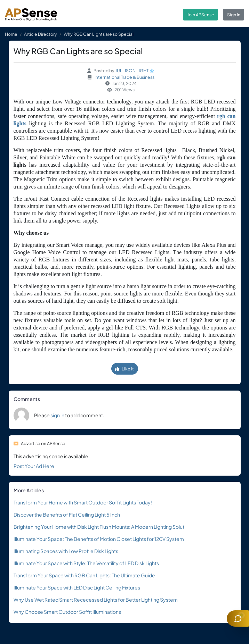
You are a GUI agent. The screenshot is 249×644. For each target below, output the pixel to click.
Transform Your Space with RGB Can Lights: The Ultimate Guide (84, 575)
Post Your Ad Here (34, 466)
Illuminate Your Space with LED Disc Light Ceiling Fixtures (77, 587)
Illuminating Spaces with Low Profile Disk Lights (66, 551)
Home (11, 34)
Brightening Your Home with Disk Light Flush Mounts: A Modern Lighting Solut (99, 527)
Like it (124, 369)
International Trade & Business (124, 77)
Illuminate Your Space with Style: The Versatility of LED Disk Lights (86, 563)
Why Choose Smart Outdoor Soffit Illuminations (67, 612)
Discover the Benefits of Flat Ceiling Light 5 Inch (67, 515)
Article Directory (41, 34)
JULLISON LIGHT (132, 70)
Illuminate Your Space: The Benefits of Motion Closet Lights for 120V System (99, 539)
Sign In (234, 15)
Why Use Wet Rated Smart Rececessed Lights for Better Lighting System (96, 600)
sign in (57, 415)
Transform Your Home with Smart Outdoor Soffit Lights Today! (83, 502)
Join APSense (201, 15)
